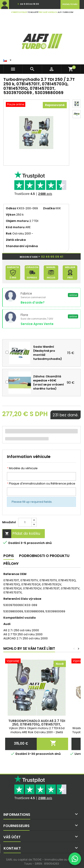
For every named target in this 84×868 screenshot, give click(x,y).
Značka (49, 208)
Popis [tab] (9, 556)
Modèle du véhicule (22, 468)
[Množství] (25, 522)
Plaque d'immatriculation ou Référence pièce (41, 484)
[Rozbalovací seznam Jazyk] (8, 59)
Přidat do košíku (21, 534)
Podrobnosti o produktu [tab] (44, 556)
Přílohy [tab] (11, 564)
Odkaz (11, 208)
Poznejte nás (70, 4)
